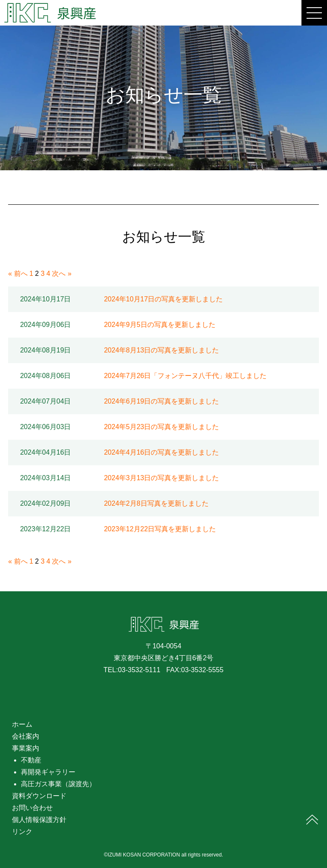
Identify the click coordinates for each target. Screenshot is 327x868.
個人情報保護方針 (39, 820)
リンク (22, 832)
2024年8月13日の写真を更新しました (161, 350)
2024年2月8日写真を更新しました (156, 503)
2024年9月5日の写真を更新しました (159, 325)
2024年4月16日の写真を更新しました (161, 452)
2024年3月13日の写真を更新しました (161, 478)
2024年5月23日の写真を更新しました (161, 427)
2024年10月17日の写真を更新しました (163, 299)
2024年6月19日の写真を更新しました (161, 401)
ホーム (22, 724)
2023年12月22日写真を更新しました (160, 529)
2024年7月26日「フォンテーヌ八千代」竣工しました (185, 376)
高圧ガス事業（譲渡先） (58, 784)
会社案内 (26, 736)
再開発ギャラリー (48, 772)
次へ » (62, 274)
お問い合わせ (32, 808)
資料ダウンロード (39, 796)
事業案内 (26, 748)
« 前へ (18, 274)
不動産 (31, 760)
